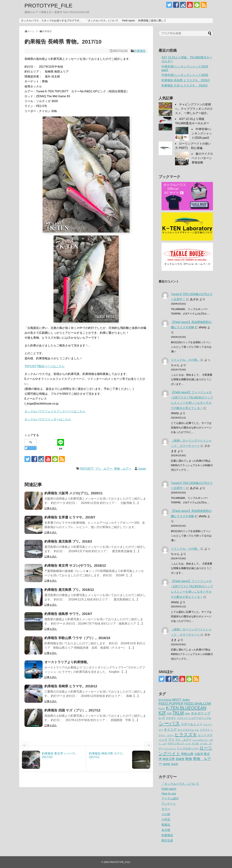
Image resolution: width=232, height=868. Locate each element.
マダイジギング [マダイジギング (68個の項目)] (176, 743)
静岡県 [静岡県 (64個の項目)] (166, 764)
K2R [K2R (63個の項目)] (169, 714)
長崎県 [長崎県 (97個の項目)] (180, 759)
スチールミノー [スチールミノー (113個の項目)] (192, 724)
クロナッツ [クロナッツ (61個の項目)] (182, 718)
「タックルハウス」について (102, 20)
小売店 (166, 819)
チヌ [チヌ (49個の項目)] (197, 730)
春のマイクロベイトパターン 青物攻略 (203, 158)
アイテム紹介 (170, 798)
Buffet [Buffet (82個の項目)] (186, 700)
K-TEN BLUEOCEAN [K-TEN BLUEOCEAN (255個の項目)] (186, 708)
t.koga (142, 469)
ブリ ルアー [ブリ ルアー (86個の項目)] (183, 740)
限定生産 (167, 841)
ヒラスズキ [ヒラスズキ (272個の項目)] (186, 735)
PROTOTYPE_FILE (48, 6)
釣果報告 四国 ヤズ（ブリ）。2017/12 (72, 710)
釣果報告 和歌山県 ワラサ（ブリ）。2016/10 (77, 638)
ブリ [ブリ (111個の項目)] (171, 740)
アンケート (169, 804)
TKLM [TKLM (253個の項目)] (178, 713)
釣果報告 (140, 51)
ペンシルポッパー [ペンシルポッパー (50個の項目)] (200, 740)
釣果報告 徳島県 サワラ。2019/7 (68, 614)
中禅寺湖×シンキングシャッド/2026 (185, 75)
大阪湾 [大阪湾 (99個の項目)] (199, 754)
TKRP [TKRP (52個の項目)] (187, 714)
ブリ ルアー (104, 469)
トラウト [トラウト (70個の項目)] (205, 730)
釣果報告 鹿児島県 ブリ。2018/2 (68, 541)
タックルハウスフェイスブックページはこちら (55, 411)
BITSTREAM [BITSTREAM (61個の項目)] (165, 700)
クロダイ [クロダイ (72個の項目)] (171, 718)
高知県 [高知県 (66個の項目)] (174, 764)
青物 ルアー (123, 469)
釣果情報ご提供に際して (152, 20)
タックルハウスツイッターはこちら (48, 419)
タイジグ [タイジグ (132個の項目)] (170, 730)
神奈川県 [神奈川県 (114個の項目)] (169, 759)
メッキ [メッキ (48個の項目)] (188, 744)
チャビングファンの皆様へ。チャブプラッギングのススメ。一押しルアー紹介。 (194, 109)
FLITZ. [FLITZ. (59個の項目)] (162, 709)
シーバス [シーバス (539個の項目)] (169, 723)
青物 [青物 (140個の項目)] (188, 759)
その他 (166, 814)
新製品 (166, 825)
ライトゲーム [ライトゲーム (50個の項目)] (170, 749)
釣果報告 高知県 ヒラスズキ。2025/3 (186, 80)
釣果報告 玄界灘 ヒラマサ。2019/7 (70, 517)
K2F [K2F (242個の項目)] (162, 713)
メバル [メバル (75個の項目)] (195, 743)
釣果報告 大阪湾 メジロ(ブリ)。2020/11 (73, 493)
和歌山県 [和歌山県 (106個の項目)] (187, 754)
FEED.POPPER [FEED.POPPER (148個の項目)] (171, 704)
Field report (128, 20)
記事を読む (51, 508)
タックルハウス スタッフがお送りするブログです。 (51, 20)
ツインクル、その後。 (185, 360)
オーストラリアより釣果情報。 (67, 662)
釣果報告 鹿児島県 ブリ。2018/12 (69, 590)
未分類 (166, 830)
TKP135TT (86, 469)
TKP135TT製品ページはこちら (44, 366)
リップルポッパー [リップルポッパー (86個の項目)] (188, 748)
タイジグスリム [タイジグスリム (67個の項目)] (186, 730)
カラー (166, 809)
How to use (169, 794)
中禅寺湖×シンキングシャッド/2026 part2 (202, 133)
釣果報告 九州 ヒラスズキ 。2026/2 (185, 86)
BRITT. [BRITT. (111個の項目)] (177, 700)
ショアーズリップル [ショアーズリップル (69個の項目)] (200, 718)
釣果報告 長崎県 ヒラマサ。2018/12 (71, 686)
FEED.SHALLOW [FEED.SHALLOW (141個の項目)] (198, 704)
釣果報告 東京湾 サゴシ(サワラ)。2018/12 (75, 566)
